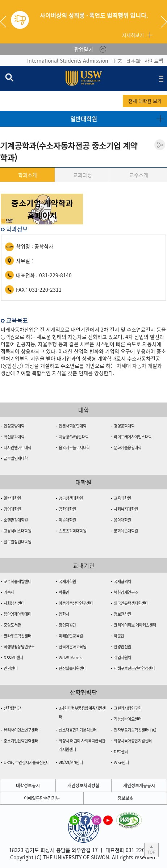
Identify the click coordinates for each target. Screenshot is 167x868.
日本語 (133, 60)
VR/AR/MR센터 (71, 762)
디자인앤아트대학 (17, 448)
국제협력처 (122, 582)
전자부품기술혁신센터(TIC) (135, 730)
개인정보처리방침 (83, 785)
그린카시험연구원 (128, 708)
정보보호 (125, 798)
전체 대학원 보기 (145, 101)
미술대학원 (67, 520)
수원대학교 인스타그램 (97, 820)
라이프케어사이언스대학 (133, 437)
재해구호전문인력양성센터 (134, 668)
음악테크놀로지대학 (74, 448)
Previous (6, 22)
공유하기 (160, 145)
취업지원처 (122, 658)
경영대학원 (12, 509)
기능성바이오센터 (128, 719)
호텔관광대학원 (16, 520)
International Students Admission (68, 60)
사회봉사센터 (14, 603)
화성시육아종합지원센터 (133, 741)
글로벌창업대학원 (17, 542)
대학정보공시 (28, 785)
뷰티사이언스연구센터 (21, 730)
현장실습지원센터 (72, 668)
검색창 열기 (9, 77)
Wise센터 (121, 762)
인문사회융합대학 (72, 426)
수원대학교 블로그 (74, 820)
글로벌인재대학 (16, 458)
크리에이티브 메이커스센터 (135, 625)
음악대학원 (122, 520)
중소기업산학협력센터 (21, 741)
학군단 (119, 636)
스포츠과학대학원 (72, 531)
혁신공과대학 (14, 437)
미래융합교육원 (71, 636)
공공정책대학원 (71, 498)
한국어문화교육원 (72, 647)
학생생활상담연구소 (19, 647)
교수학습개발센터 (17, 582)
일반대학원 (12, 498)
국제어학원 (67, 582)
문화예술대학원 (126, 531)
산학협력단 (12, 708)
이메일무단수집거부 (42, 798)
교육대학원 (122, 498)
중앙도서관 (12, 625)
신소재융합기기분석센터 (78, 730)
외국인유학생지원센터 (131, 603)
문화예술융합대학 (128, 448)
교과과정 (83, 175)
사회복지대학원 (126, 509)
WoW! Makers (70, 658)
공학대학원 (67, 509)
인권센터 (11, 668)
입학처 (64, 614)
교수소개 (139, 175)
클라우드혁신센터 (17, 636)
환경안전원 (122, 647)
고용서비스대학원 (17, 531)
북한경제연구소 (126, 592)
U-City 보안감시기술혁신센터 (27, 762)
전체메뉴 (161, 79)
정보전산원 (122, 614)
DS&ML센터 (13, 658)
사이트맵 (154, 60)
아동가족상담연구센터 (76, 603)
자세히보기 (133, 35)
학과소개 (28, 175)
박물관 (64, 592)
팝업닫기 (84, 49)
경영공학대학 (124, 426)
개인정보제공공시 (139, 785)
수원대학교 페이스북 (85, 820)
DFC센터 (121, 752)
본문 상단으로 (151, 850)
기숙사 (9, 592)
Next (164, 22)
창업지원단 (67, 625)
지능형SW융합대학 (74, 437)
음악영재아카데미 (17, 614)
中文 (117, 60)
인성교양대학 (14, 426)
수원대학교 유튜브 (108, 820)
